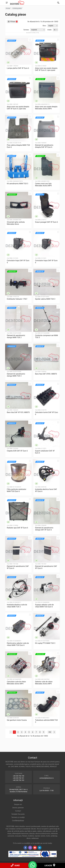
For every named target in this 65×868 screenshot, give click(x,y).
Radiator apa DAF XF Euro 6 (17, 528)
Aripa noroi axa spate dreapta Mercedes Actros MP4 (46, 108)
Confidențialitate (18, 821)
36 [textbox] (55, 30)
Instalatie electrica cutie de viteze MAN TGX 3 (17, 606)
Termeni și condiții (18, 817)
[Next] (54, 732)
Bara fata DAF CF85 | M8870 (46, 374)
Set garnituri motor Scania (17, 720)
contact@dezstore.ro (47, 778)
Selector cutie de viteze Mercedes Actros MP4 (44, 683)
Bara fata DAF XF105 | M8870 (18, 412)
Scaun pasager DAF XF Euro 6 (46, 222)
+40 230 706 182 (19, 780)
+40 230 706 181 (19, 778)
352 (50, 732)
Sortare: (26, 30)
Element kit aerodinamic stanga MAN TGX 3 (16, 336)
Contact (18, 811)
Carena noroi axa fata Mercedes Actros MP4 (43, 185)
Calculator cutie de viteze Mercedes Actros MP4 (16, 683)
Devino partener (18, 808)
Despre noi (18, 804)
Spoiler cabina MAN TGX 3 (45, 299)
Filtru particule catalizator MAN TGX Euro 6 (17, 490)
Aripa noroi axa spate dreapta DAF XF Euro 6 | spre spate (46, 69)
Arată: (50, 30)
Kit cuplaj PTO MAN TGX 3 (45, 643)
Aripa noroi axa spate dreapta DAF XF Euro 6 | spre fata (18, 108)
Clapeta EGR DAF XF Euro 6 (17, 451)
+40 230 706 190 (19, 776)
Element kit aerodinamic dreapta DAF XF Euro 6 (44, 146)
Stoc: (44, 26)
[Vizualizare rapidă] (30, 40)
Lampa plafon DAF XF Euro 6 (18, 68)
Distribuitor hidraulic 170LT (17, 299)
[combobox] (53, 26)
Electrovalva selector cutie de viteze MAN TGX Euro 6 (18, 644)
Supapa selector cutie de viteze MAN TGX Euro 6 (44, 606)
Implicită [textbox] (34, 30)
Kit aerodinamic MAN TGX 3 (17, 184)
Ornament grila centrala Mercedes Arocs (16, 223)
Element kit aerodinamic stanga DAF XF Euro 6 (44, 529)
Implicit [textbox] (51, 26)
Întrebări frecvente (18, 814)
